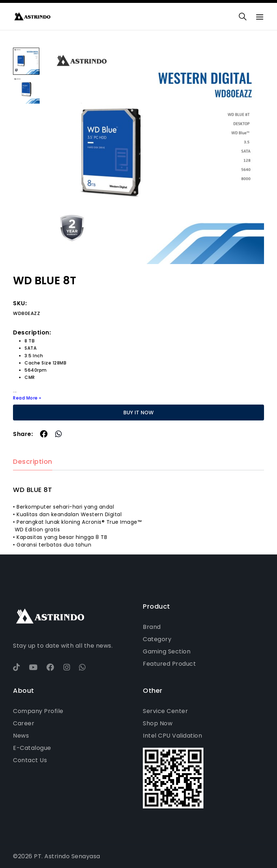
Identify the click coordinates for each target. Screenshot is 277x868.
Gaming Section (167, 651)
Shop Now (158, 723)
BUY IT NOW (138, 413)
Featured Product (169, 664)
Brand (152, 627)
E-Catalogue (32, 748)
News (21, 736)
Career (24, 723)
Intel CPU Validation (172, 736)
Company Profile (38, 711)
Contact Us (30, 760)
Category (157, 639)
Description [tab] (33, 462)
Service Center (165, 711)
